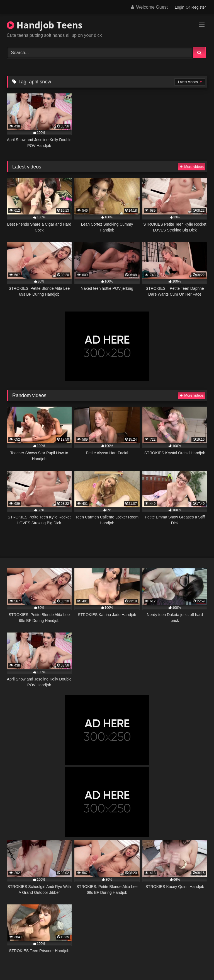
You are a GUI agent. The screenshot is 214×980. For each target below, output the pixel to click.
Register (199, 7)
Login (179, 7)
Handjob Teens (45, 25)
